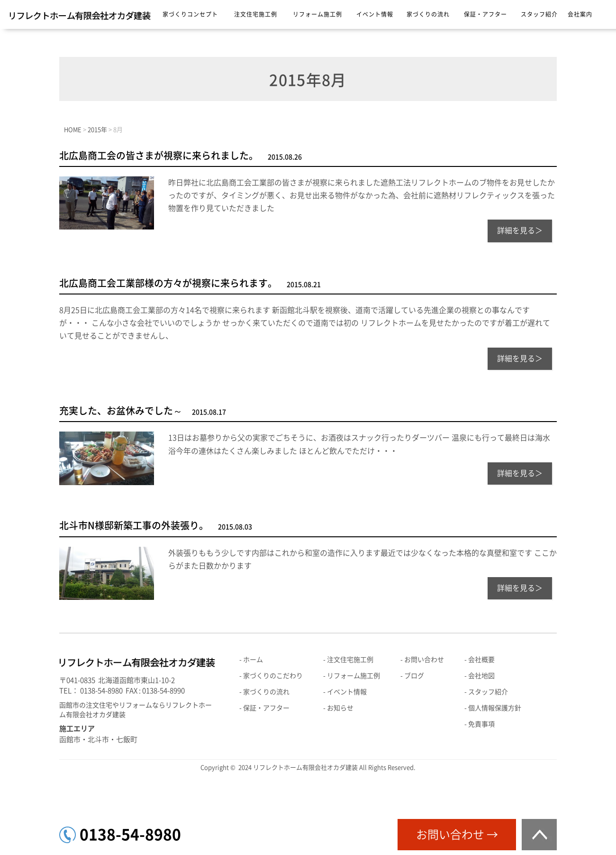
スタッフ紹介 (539, 14)
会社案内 (580, 14)
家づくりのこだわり (273, 676)
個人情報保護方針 (495, 708)
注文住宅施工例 (256, 14)
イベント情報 (375, 14)
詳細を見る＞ (520, 230)
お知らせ (340, 708)
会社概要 (481, 660)
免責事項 (481, 724)
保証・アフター (485, 14)
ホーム (253, 660)
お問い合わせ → (457, 835)
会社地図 (481, 676)
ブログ (414, 676)
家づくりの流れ (428, 14)
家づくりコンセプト (190, 14)
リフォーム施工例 (317, 14)
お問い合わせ (424, 660)
